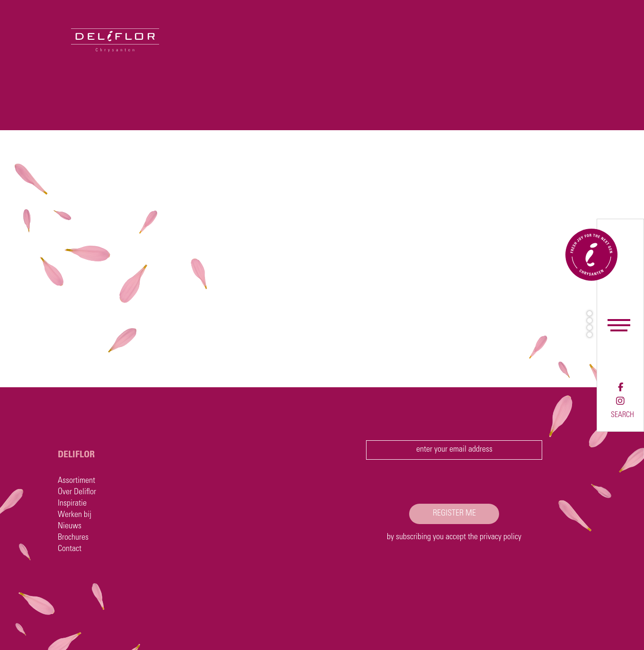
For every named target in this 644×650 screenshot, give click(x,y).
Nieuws (70, 526)
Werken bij (75, 515)
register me (454, 514)
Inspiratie (72, 504)
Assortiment (76, 481)
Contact (70, 549)
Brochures (73, 538)
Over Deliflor (77, 492)
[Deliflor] (80, 26)
